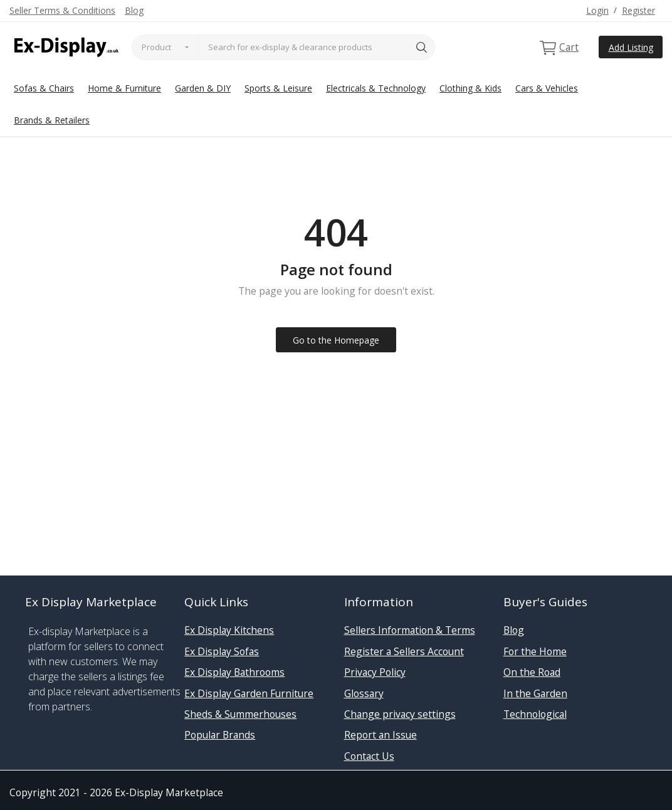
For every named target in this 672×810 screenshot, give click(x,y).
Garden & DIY (203, 88)
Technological (535, 714)
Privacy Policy (375, 672)
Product (156, 47)
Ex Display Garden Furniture (249, 693)
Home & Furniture (124, 88)
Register (638, 10)
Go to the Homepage (336, 340)
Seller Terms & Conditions (62, 10)
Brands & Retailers (52, 120)
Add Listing (631, 47)
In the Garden (535, 693)
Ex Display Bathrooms (234, 672)
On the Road (532, 672)
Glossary (364, 693)
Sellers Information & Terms (410, 630)
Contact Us (369, 756)
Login (597, 10)
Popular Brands (220, 735)
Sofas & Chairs (44, 88)
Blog (134, 10)
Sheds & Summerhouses (240, 714)
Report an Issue (381, 735)
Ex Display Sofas (222, 651)
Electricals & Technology (376, 88)
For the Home (535, 651)
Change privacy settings (400, 714)
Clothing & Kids (470, 88)
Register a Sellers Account (404, 651)
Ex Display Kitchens (229, 630)
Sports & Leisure (278, 88)
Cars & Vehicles (547, 88)
